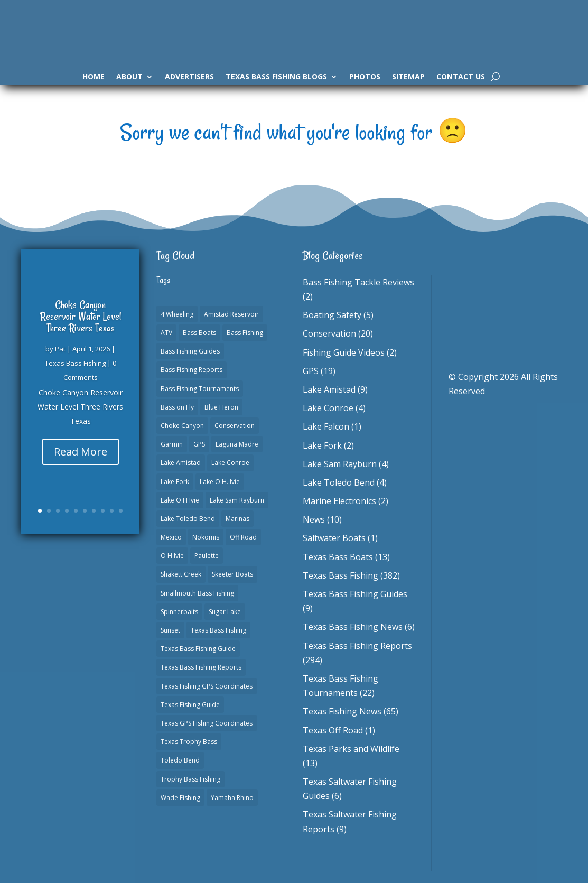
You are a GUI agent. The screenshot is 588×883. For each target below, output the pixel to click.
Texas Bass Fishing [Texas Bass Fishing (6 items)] (218, 630)
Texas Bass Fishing (75, 363)
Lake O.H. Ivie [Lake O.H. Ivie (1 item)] (220, 482)
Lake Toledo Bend (339, 482)
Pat (60, 349)
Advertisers (189, 77)
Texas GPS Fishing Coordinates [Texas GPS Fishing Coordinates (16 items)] (207, 723)
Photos (365, 77)
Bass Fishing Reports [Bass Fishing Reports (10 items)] (192, 370)
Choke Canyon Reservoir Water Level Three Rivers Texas (81, 316)
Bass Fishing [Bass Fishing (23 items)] (245, 333)
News (314, 519)
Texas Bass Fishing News (353, 627)
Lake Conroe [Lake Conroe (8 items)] (230, 463)
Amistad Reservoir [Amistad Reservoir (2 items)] (231, 314)
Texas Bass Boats (338, 557)
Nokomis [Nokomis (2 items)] (206, 537)
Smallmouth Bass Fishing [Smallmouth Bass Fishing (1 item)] (197, 593)
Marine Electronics (339, 501)
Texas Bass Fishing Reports (357, 646)
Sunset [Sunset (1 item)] (170, 630)
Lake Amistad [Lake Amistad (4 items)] (181, 463)
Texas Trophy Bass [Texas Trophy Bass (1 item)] (189, 742)
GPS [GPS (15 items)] (199, 444)
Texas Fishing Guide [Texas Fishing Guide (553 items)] (190, 705)
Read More (81, 452)
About (129, 77)
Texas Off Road (333, 730)
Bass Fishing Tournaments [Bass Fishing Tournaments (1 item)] (200, 389)
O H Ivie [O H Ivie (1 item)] (172, 556)
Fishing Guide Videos (344, 352)
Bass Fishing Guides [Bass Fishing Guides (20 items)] (190, 351)
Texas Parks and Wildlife (351, 749)
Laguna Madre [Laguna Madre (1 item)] (237, 444)
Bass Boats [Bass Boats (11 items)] (199, 333)
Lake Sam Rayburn (340, 464)
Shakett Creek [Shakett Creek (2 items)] (181, 574)
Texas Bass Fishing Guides (355, 594)
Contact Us (461, 77)
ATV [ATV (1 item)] (166, 333)
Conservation (329, 333)
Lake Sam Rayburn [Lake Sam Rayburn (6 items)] (237, 500)
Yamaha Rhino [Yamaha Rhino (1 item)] (232, 798)
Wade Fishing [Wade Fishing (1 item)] (180, 798)
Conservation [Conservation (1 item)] (235, 426)
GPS (311, 371)
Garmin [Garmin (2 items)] (172, 444)
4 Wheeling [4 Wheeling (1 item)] (177, 314)
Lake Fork (322, 445)
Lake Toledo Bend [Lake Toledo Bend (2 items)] (188, 519)
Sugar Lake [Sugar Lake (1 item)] (225, 612)
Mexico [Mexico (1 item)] (171, 537)
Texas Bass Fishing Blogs (276, 77)
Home (94, 77)
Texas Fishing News (342, 711)
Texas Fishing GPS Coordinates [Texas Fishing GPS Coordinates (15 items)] (207, 686)
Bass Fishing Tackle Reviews (358, 282)
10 (121, 511)
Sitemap (408, 77)
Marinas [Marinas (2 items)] (237, 519)
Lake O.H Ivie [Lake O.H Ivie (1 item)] (180, 500)
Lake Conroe (328, 408)
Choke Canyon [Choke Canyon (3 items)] (182, 426)
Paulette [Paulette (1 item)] (207, 556)
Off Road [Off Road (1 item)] (243, 537)
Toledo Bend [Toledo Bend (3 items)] (180, 760)
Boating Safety (332, 315)
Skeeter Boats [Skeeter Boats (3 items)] (232, 574)
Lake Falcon (326, 426)
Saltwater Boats (334, 538)
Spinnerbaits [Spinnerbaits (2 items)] (179, 612)
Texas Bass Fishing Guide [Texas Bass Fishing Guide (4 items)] (198, 649)
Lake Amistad (329, 389)
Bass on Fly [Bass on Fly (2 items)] (177, 407)
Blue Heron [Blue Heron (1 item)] (221, 407)
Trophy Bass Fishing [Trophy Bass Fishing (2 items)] (190, 779)
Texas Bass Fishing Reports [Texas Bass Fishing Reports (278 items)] (201, 667)
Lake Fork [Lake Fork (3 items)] (175, 482)
